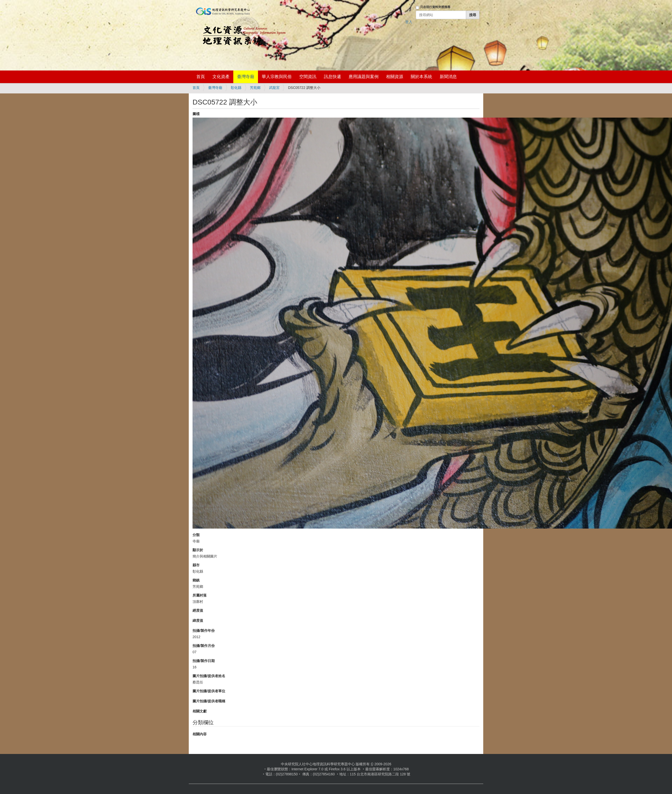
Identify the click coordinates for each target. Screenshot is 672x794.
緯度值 (198, 620)
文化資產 (221, 77)
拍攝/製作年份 (204, 631)
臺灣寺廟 (246, 77)
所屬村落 (200, 595)
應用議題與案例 (364, 77)
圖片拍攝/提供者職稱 (209, 701)
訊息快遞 (332, 77)
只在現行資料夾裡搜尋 (435, 7)
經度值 (198, 610)
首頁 (201, 77)
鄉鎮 (196, 580)
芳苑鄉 (255, 88)
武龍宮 (274, 88)
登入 (409, 22)
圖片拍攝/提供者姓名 (209, 676)
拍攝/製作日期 (204, 661)
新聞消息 (448, 77)
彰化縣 (236, 88)
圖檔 (196, 114)
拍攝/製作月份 (204, 646)
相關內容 (200, 734)
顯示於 (198, 550)
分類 (196, 535)
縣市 (196, 565)
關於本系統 (421, 77)
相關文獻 (200, 711)
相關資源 (395, 77)
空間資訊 (308, 77)
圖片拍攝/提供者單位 (209, 691)
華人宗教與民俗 (277, 77)
